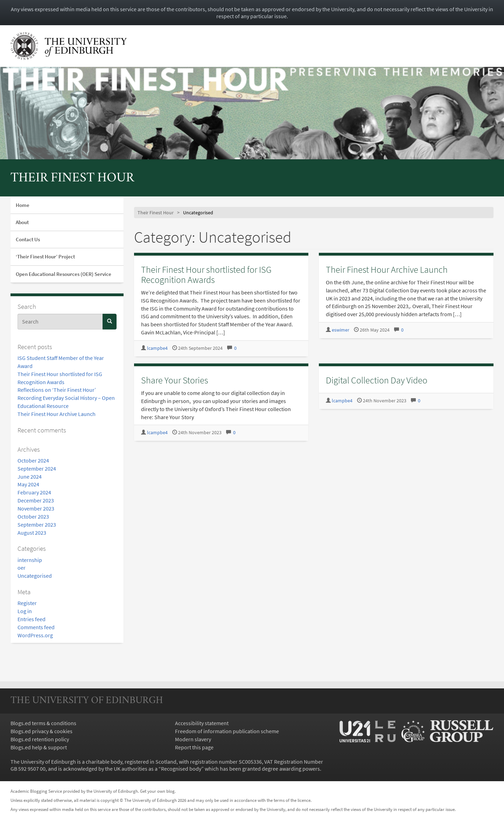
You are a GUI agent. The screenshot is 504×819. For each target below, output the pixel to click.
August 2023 (32, 533)
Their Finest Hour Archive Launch (57, 414)
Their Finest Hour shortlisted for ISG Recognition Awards (206, 275)
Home (23, 205)
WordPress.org (35, 635)
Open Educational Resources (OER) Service (64, 274)
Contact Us (28, 239)
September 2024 (37, 469)
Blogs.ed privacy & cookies (41, 731)
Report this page (194, 747)
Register (27, 603)
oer (22, 568)
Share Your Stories (175, 380)
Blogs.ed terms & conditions (43, 723)
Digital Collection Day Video (377, 380)
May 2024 (28, 484)
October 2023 (33, 516)
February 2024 (34, 492)
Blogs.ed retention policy (40, 739)
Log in (25, 611)
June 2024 (30, 477)
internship (30, 560)
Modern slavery (193, 739)
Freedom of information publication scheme (227, 731)
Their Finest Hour (72, 178)
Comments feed (36, 627)
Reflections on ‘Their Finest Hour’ (57, 390)
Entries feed (31, 619)
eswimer (341, 330)
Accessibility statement (202, 723)
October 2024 (33, 460)
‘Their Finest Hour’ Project (45, 256)
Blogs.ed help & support (39, 747)
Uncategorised (35, 576)
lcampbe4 (157, 348)
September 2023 (37, 525)
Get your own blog (157, 791)
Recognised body (181, 769)
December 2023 (36, 500)
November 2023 (36, 508)
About (22, 222)
